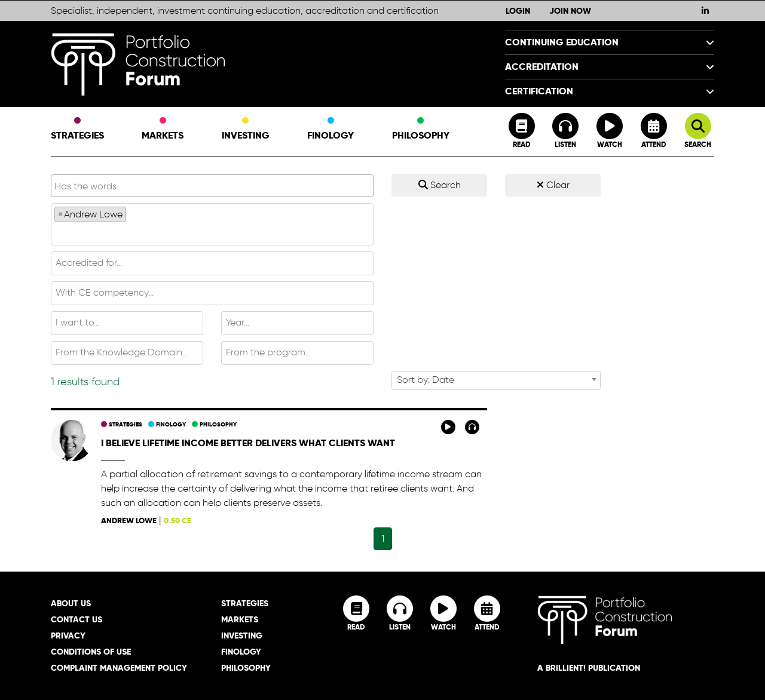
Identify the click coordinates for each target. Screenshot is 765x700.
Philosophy (421, 130)
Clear (553, 185)
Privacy (68, 635)
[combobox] (212, 224)
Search (440, 185)
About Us (71, 603)
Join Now (570, 11)
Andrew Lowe (129, 521)
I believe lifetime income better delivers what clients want (248, 443)
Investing (246, 130)
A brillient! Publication (589, 668)
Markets (163, 130)
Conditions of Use (91, 652)
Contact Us (76, 619)
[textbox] (212, 233)
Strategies (77, 130)
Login (518, 11)
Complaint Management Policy (119, 668)
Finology (331, 130)
